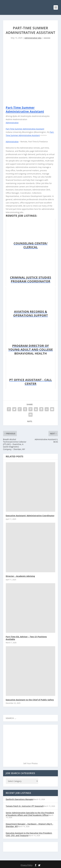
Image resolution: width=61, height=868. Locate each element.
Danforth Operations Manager (20, 799)
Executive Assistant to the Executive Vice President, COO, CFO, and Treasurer (29, 834)
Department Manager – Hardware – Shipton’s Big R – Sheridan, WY (29, 825)
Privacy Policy (27, 865)
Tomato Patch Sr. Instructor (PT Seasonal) (25, 806)
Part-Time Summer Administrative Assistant (25, 109)
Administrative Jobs (33, 38)
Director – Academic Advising (20, 576)
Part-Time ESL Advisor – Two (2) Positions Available (26, 638)
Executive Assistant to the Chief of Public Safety (30, 700)
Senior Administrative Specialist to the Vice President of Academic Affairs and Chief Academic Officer (30, 814)
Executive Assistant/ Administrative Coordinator (30, 516)
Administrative (12, 123)
